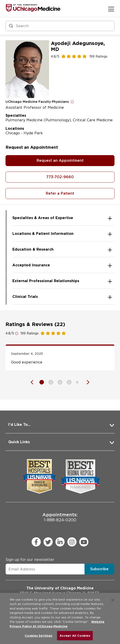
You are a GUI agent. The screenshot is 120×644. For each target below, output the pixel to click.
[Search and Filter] (60, 26)
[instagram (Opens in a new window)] (72, 542)
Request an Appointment (60, 160)
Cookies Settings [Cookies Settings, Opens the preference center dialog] (38, 636)
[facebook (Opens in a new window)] (36, 542)
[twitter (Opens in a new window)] (48, 542)
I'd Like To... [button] (19, 425)
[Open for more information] (72, 102)
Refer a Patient (60, 193)
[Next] (86, 382)
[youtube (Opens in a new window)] (84, 542)
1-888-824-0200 (60, 517)
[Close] (113, 600)
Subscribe (99, 569)
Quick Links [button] (19, 442)
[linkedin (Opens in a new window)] (60, 542)
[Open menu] (111, 9)
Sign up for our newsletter (30, 560)
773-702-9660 (60, 177)
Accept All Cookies (75, 636)
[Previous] (34, 382)
